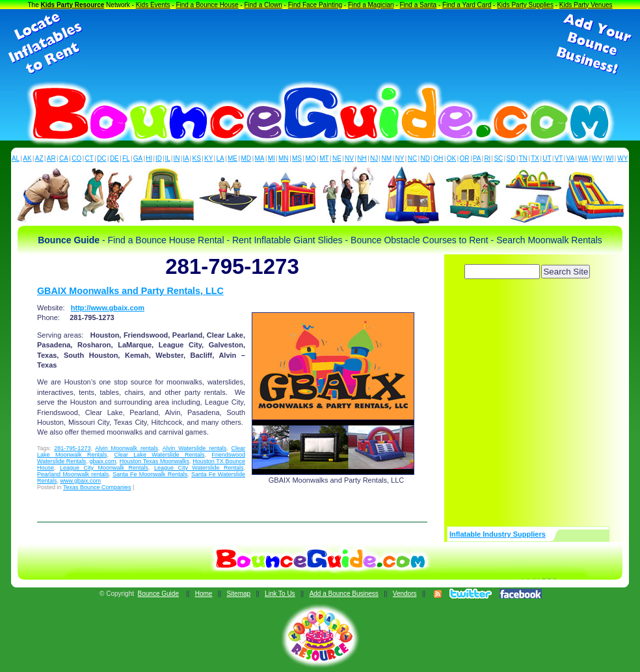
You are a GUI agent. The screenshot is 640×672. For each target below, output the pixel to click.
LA (220, 158)
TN (523, 158)
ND (425, 158)
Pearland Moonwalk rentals (73, 474)
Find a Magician (371, 5)
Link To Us (280, 594)
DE (114, 158)
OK (451, 158)
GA (138, 158)
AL (16, 158)
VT (559, 158)
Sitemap (238, 594)
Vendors (405, 594)
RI (487, 158)
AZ (39, 158)
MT (324, 158)
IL (168, 158)
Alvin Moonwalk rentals (127, 448)
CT (89, 158)
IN (176, 158)
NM (387, 158)
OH (438, 158)
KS (197, 158)
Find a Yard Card (467, 5)
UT (547, 158)
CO (76, 158)
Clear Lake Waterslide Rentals (159, 455)
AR (51, 158)
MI (272, 158)
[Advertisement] (320, 44)
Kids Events (153, 5)
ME (233, 158)
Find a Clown (263, 5)
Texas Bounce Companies (97, 487)
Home (204, 594)
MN (284, 158)
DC (101, 158)
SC (498, 158)
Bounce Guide (158, 594)
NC (412, 158)
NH (362, 158)
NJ (374, 158)
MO (311, 158)
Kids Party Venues (586, 5)
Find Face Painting (315, 5)
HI (149, 158)
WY (622, 158)
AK (27, 158)
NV (349, 158)
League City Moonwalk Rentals (104, 468)
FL (126, 158)
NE (337, 158)
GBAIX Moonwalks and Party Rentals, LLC (130, 291)
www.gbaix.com (81, 481)
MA (260, 158)
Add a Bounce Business (344, 594)
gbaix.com (103, 461)
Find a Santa (418, 5)
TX (535, 158)
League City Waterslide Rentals (199, 468)
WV (597, 158)
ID (159, 158)
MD (247, 158)
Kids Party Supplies (525, 5)
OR (465, 158)
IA (186, 158)
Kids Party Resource (73, 5)
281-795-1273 (72, 448)
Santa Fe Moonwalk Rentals (150, 474)
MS (297, 158)
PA (477, 158)
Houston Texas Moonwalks (154, 461)
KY (208, 158)
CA (64, 158)
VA (571, 158)
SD (511, 158)
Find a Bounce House (207, 5)
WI (609, 158)
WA (583, 158)
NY (399, 158)
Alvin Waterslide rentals (194, 448)
